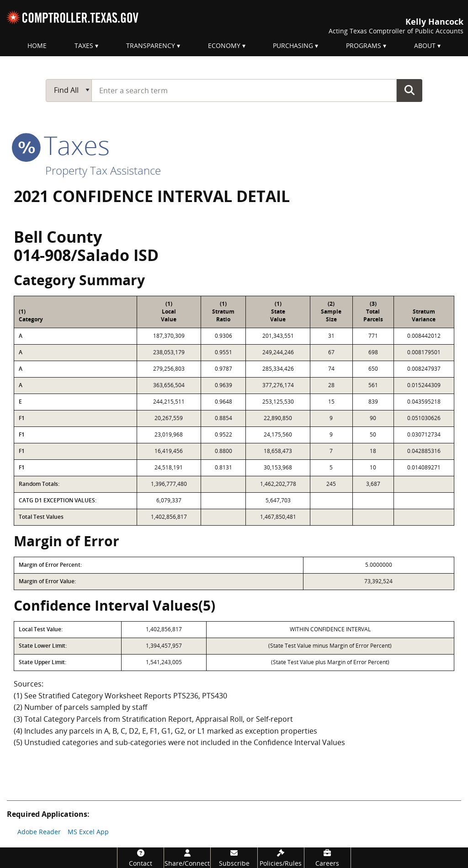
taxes (62, 145)
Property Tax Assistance (103, 170)
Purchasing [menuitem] (293, 45)
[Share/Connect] (187, 858)
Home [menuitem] (37, 45)
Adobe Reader (39, 832)
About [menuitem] (425, 45)
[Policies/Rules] (281, 858)
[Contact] (141, 858)
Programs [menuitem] (364, 45)
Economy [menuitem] (224, 45)
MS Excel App (88, 832)
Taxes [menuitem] (84, 45)
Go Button (409, 90)
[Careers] (327, 858)
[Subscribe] (234, 858)
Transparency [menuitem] (151, 45)
